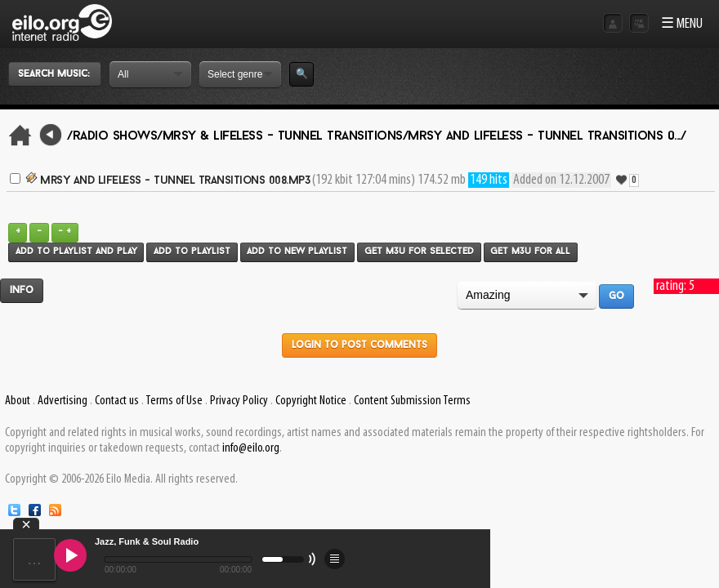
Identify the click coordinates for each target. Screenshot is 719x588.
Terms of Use (174, 401)
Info (22, 291)
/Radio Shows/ (115, 136)
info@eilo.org (251, 448)
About (18, 401)
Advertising (63, 401)
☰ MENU (682, 24)
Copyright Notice (311, 401)
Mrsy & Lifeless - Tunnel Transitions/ (286, 136)
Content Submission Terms (412, 401)
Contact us (117, 401)
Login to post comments (359, 345)
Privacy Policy (239, 401)
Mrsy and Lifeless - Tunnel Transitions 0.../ (547, 136)
